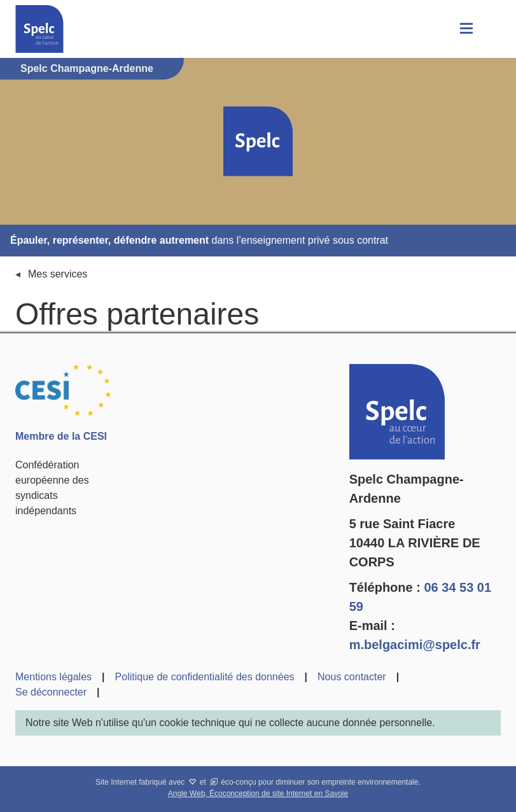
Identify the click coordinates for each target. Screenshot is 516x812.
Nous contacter (352, 677)
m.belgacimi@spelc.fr (415, 645)
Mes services (58, 274)
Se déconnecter (51, 692)
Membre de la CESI (61, 436)
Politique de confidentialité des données (205, 677)
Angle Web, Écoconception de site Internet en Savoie (258, 794)
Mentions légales (53, 677)
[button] (465, 29)
